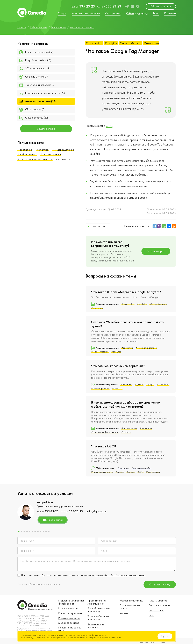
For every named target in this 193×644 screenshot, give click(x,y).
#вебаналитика (27, 154)
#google (150, 385)
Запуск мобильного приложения (98, 618)
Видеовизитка (53, 520)
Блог (151, 615)
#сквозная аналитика (146, 348)
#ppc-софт (117, 389)
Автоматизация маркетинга (96, 626)
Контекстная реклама (70, 613)
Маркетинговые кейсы (132, 601)
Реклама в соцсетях (69, 618)
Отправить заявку (160, 585)
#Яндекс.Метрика (63, 150)
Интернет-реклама (68, 609)
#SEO (140, 472)
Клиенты (124, 613)
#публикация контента (102, 472)
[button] (19, 531)
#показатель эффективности (35, 159)
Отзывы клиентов (158, 601)
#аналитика (25, 150)
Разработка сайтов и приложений (99, 610)
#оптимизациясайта (141, 468)
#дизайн (139, 385)
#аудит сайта (94, 43)
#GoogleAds (163, 385)
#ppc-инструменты (100, 389)
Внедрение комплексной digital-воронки (71, 602)
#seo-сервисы (153, 472)
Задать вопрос (46, 129)
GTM (109, 126)
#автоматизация (51, 154)
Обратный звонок (161, 6)
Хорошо (165, 636)
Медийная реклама (69, 623)
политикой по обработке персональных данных (120, 575)
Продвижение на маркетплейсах (97, 602)
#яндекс (120, 472)
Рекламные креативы (160, 605)
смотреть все (63, 159)
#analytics (42, 150)
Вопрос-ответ (156, 610)
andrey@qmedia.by (96, 512)
